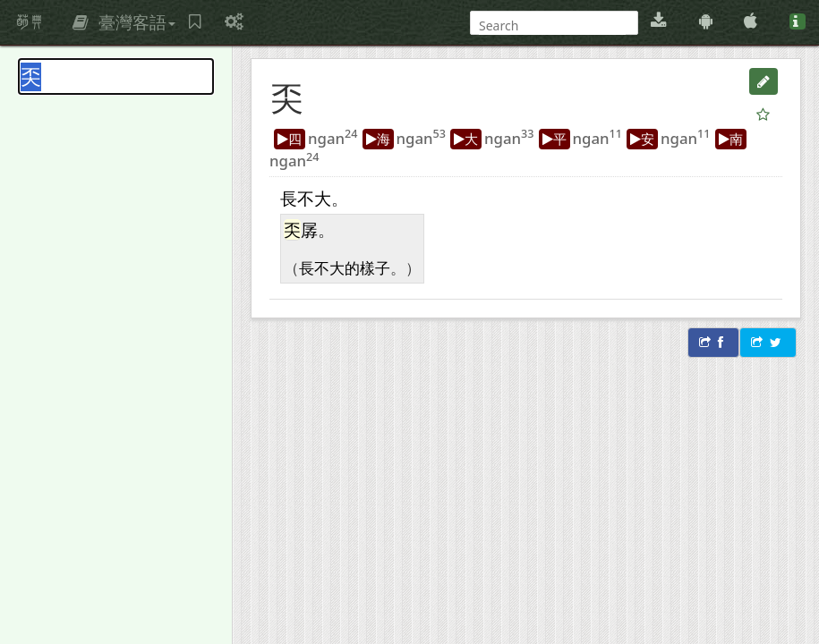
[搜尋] (552, 25)
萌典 (30, 22)
